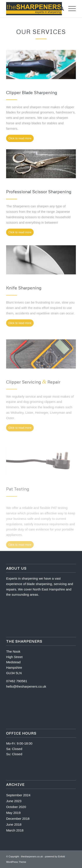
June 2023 (14, 801)
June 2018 (14, 824)
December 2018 (18, 819)
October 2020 (16, 807)
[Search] (60, 9)
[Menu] (70, 9)
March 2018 (15, 830)
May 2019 (13, 813)
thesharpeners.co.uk (32, 856)
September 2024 (18, 795)
